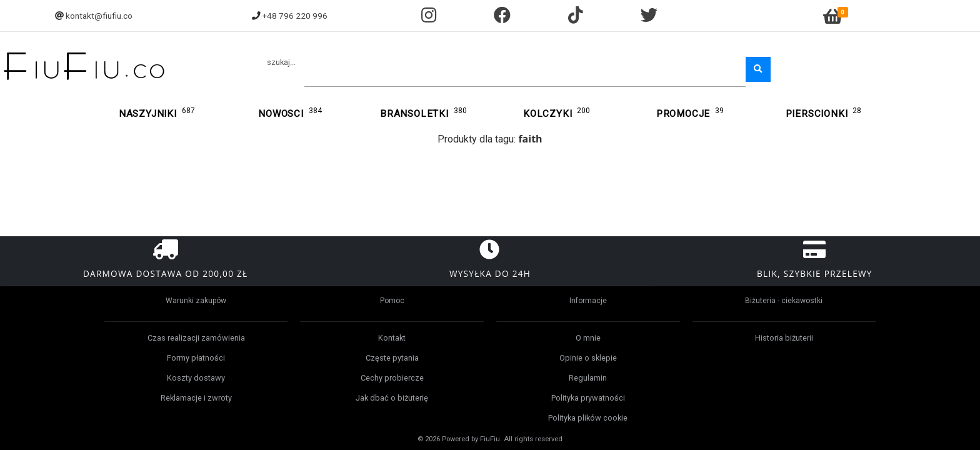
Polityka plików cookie (588, 418)
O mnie (588, 338)
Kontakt (392, 338)
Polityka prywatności (588, 398)
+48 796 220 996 (295, 16)
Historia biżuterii (784, 338)
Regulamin (588, 378)
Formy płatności (196, 358)
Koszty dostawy (196, 378)
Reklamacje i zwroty (196, 398)
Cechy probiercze (392, 378)
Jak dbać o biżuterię (392, 398)
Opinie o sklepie (588, 358)
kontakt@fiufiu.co (99, 16)
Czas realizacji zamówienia (196, 338)
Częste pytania (392, 358)
